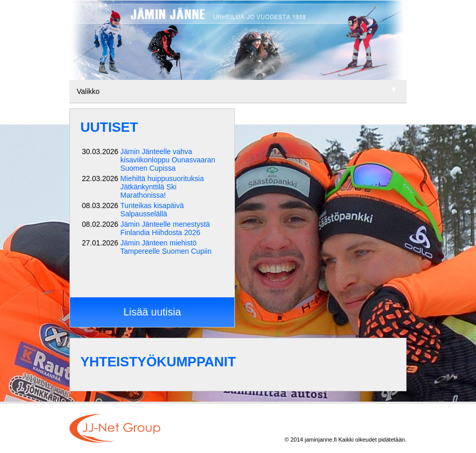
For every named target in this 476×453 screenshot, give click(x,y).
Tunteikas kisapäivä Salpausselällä (152, 210)
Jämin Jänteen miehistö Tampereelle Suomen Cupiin (166, 247)
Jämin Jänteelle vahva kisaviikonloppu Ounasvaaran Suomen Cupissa (168, 160)
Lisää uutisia (152, 312)
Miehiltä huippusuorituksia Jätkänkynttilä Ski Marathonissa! (162, 187)
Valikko (88, 91)
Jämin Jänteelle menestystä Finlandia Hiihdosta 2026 (165, 228)
